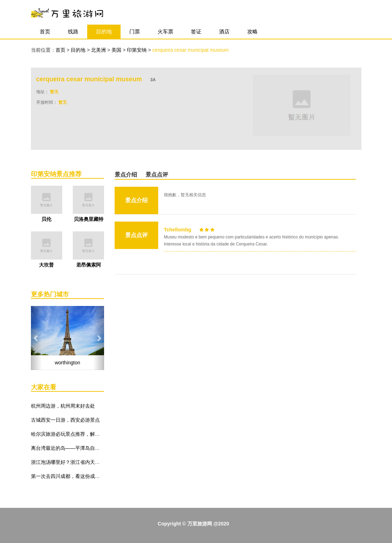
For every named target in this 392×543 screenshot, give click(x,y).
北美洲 (99, 50)
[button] (36, 338)
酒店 (224, 31)
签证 (196, 31)
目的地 (104, 31)
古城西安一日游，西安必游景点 (65, 420)
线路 (73, 31)
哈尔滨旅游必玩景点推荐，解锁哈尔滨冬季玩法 (83, 434)
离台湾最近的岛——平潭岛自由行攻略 (73, 448)
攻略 (252, 31)
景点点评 (157, 175)
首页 (45, 31)
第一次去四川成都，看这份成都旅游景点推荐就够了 (88, 476)
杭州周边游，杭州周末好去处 (63, 406)
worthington (68, 363)
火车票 (165, 31)
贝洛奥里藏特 (89, 219)
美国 (117, 50)
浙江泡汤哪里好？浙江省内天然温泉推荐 (75, 462)
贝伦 (46, 219)
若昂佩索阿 (89, 265)
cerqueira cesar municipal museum (190, 50)
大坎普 (46, 265)
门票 (135, 31)
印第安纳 (137, 50)
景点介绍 (126, 175)
